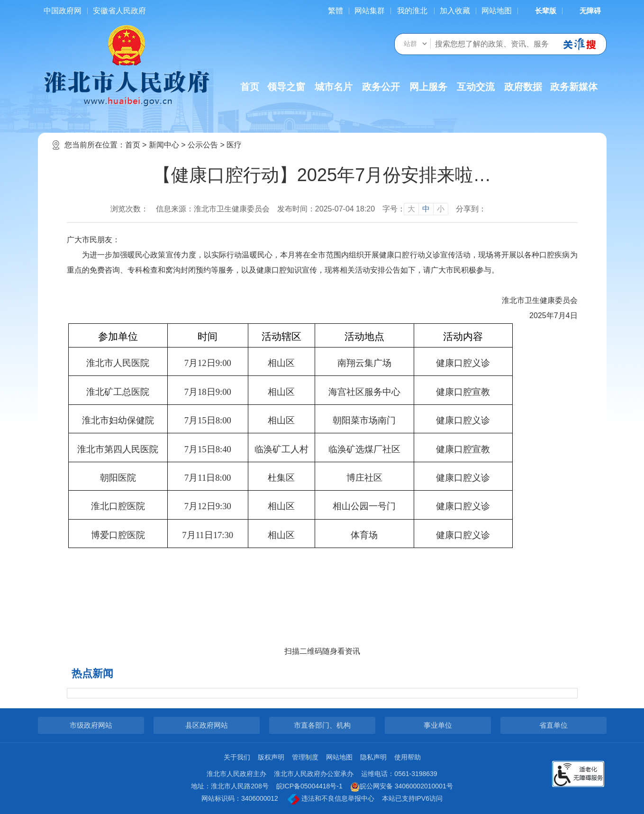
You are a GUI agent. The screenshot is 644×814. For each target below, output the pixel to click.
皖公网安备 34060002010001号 (402, 787)
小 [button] (441, 209)
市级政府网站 (91, 725)
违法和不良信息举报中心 (331, 799)
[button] (540, 11)
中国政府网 (63, 11)
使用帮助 (408, 757)
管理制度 (305, 757)
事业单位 (438, 725)
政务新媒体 (574, 87)
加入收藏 (455, 11)
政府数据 (523, 87)
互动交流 (476, 87)
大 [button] (411, 209)
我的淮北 (412, 11)
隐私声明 (373, 757)
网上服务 (428, 87)
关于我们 (237, 757)
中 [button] (426, 209)
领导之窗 (286, 87)
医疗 (234, 145)
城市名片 (334, 87)
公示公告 (203, 145)
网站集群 (370, 11)
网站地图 (497, 11)
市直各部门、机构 (322, 725)
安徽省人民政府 (119, 11)
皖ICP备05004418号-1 (309, 786)
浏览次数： (129, 209)
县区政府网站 (207, 725)
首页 (250, 87)
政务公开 (381, 87)
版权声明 (271, 757)
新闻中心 (164, 145)
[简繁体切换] (336, 11)
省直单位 (553, 725)
